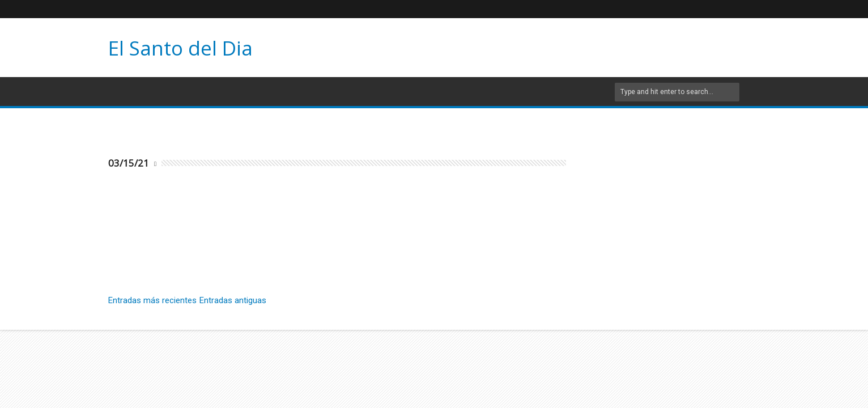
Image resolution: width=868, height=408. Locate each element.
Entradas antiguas (233, 300)
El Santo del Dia (180, 48)
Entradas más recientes (152, 300)
